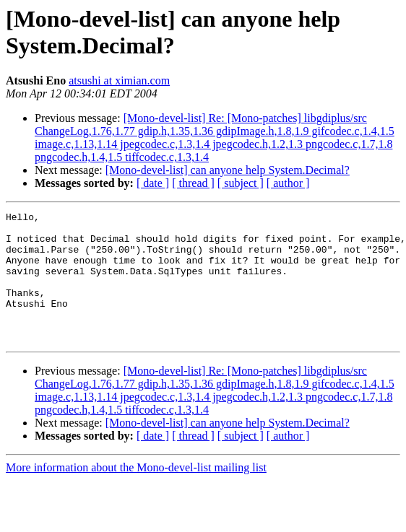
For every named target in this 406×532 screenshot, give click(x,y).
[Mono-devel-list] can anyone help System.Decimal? (228, 170)
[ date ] (153, 183)
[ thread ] (193, 183)
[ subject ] (241, 183)
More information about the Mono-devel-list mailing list (136, 493)
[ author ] (288, 183)
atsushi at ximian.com (119, 80)
